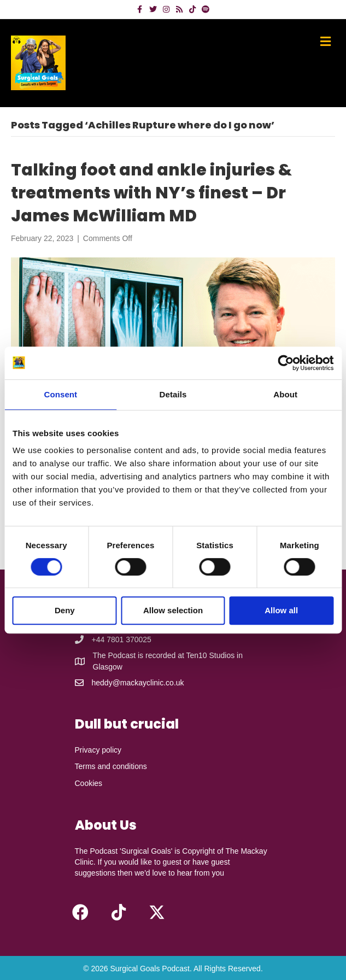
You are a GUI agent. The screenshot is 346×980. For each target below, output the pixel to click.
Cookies (89, 783)
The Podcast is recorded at (140, 655)
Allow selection (173, 610)
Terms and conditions (111, 766)
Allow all (281, 610)
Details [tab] (173, 394)
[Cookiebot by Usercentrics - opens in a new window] (286, 363)
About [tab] (285, 394)
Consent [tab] (60, 394)
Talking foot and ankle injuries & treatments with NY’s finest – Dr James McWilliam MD (151, 193)
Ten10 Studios (210, 655)
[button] (80, 912)
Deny (65, 610)
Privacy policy (98, 750)
